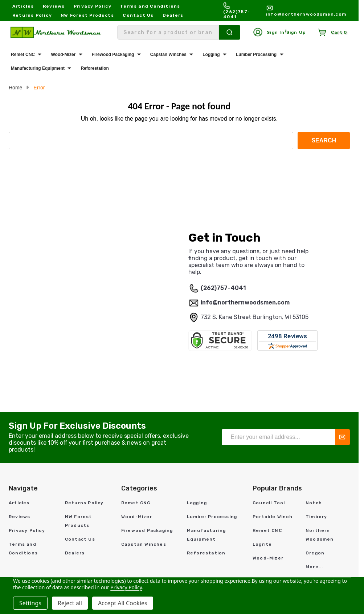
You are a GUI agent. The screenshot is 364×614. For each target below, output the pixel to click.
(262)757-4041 (223, 288)
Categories (139, 488)
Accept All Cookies (123, 603)
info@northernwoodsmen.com (245, 302)
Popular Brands (277, 488)
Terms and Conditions (150, 6)
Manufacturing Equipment (38, 68)
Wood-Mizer (63, 54)
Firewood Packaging (113, 54)
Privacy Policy (93, 6)
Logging (211, 54)
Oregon (315, 553)
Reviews (54, 6)
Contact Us (138, 15)
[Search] (230, 32)
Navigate (23, 488)
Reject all (70, 603)
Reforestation (95, 68)
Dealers (173, 15)
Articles (23, 6)
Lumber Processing (256, 54)
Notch (314, 503)
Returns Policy (32, 15)
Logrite (262, 544)
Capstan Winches (168, 54)
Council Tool (269, 503)
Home (15, 88)
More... (314, 567)
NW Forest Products (87, 15)
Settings (30, 603)
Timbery (316, 517)
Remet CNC (23, 54)
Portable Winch (273, 517)
